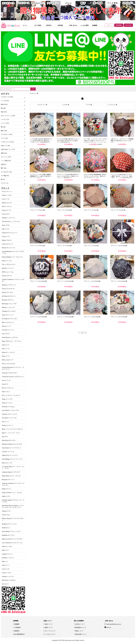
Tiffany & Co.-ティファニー (10, 455)
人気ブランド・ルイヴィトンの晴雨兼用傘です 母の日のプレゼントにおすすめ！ (122, 141)
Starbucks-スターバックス (9, 414)
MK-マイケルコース (8, 322)
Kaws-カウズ (6, 334)
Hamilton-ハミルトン (8, 558)
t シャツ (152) (5, 123)
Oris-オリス (5, 584)
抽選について (49, 628)
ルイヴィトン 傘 (42, 105)
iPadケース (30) (5, 146)
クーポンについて (50, 634)
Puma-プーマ (6, 356)
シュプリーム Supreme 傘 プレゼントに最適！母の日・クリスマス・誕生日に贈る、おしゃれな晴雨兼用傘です (122, 176)
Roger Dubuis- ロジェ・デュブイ (11, 476)
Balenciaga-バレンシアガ (9, 304)
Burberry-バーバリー (8, 268)
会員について (49, 624)
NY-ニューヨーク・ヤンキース (11, 395)
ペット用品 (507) (6, 161)
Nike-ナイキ (5, 229)
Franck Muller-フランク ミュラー (11, 531)
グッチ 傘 (89, 105)
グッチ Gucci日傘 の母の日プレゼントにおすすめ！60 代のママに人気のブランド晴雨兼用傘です (68, 141)
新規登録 (119, 25)
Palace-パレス (6, 392)
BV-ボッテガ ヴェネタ (9, 364)
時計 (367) (4, 112)
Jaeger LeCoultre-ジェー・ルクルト (12, 493)
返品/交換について (81, 634)
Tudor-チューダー (7, 546)
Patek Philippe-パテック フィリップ (12, 459)
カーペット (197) (6, 157)
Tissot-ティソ (6, 565)
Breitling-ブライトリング (9, 524)
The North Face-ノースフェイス (11, 222)
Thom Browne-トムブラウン (10, 337)
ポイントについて (50, 631)
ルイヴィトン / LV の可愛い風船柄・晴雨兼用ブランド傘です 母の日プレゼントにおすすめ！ (41, 176)
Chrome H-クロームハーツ (10, 233)
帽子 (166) (4, 131)
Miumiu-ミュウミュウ (8, 307)
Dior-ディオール (7, 207)
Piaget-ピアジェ (7, 489)
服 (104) (3, 127)
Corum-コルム (6, 515)
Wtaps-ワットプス (7, 399)
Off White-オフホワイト (9, 296)
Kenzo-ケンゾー (7, 326)
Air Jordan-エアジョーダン (10, 319)
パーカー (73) (5, 119)
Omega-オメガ (6, 511)
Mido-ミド (5, 561)
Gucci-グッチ (6, 199)
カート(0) (128, 25)
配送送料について (81, 628)
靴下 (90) (4, 168)
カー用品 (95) (5, 176)
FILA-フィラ (6, 349)
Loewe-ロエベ (6, 214)
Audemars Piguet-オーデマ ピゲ (11, 472)
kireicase (109, 627)
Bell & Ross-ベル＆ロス (9, 580)
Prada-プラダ (6, 225)
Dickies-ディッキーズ (8, 352)
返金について (79, 631)
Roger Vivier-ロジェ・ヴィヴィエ (12, 341)
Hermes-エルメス (7, 203)
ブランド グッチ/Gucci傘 (37, 210)
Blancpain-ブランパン (8, 480)
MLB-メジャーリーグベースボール (12, 429)
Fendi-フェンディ (7, 261)
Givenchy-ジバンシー (8, 330)
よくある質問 (84, 25)
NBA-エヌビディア (8, 360)
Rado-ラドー (6, 550)
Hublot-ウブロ (6, 496)
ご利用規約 (17, 628)
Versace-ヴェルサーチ (8, 289)
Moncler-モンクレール (8, 248)
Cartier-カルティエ (7, 244)
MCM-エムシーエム (8, 272)
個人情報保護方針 (19, 634)
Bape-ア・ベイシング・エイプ (11, 433)
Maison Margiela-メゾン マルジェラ (12, 257)
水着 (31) (4, 164)
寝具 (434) (4, 153)
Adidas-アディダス (7, 292)
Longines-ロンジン (7, 554)
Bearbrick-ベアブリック (9, 285)
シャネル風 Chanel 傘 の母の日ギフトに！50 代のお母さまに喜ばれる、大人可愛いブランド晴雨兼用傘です (41, 141)
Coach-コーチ (6, 237)
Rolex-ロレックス (7, 463)
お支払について (80, 624)
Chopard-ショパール (8, 576)
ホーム (25, 25)
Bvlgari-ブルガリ (7, 240)
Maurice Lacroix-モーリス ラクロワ (12, 539)
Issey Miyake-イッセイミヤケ (10, 410)
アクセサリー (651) (7, 134)
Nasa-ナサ (5, 437)
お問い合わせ (73, 25)
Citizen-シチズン (7, 573)
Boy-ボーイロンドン (8, 388)
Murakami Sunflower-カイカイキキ (12, 444)
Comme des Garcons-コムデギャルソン (13, 377)
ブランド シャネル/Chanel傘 (119, 246)
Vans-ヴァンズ (6, 380)
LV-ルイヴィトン (7, 192)
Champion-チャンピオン (9, 311)
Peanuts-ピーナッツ (8, 425)
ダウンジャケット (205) (8, 116)
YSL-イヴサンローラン (9, 264)
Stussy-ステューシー (8, 315)
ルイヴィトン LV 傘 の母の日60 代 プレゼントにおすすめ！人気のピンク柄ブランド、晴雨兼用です (68, 176)
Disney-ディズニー (7, 403)
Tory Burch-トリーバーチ (9, 418)
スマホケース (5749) (7, 97)
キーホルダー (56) (6, 172)
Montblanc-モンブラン (8, 535)
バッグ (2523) (5, 101)
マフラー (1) (5, 183)
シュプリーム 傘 (112, 105)
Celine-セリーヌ (7, 210)
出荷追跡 (60, 25)
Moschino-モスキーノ (8, 300)
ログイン (109, 25)
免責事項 (17, 631)
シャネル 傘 (66, 105)
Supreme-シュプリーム (9, 218)
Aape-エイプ (6, 345)
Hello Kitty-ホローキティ (9, 440)
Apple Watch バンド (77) (8, 149)
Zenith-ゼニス (6, 528)
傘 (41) (3, 179)
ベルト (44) (4, 138)
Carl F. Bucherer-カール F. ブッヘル (12, 543)
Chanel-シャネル (7, 195)
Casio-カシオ (6, 569)
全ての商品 (38, 25)
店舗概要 (95, 25)
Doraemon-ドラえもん (8, 407)
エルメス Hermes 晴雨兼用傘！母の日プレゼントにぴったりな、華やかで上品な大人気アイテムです (95, 176)
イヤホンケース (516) (7, 142)
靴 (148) (3, 108)
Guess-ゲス (5, 384)
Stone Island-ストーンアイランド (11, 448)
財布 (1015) (4, 104)
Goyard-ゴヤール (7, 276)
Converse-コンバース (8, 452)
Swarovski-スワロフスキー (10, 373)
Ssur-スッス (5, 422)
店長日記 (49, 25)
